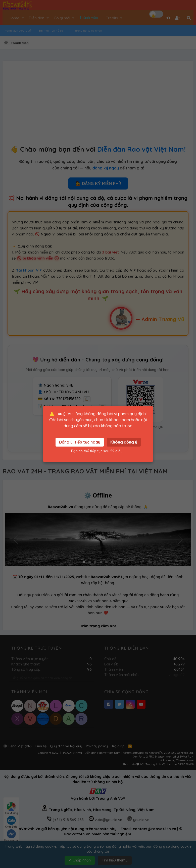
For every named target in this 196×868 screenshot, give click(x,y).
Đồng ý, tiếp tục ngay (80, 442)
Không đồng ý (124, 442)
